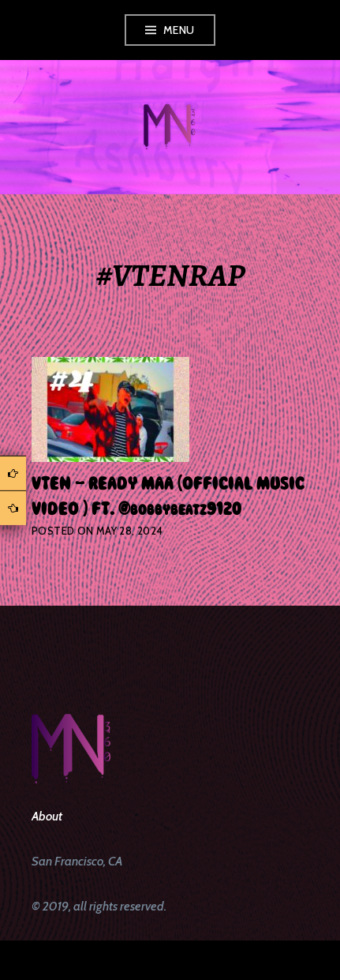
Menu (179, 30)
